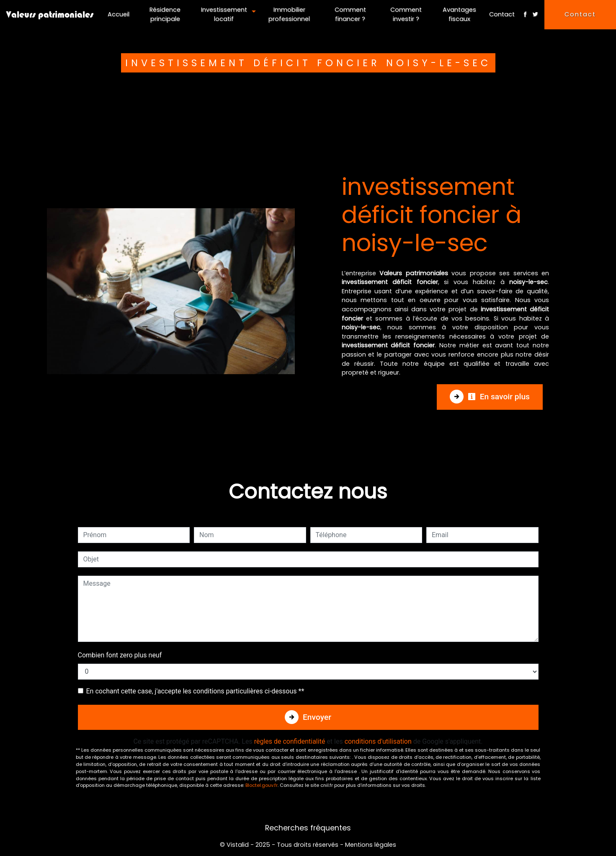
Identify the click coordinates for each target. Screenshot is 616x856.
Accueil (119, 14)
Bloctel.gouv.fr (262, 785)
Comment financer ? (350, 14)
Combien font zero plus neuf (120, 655)
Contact (502, 14)
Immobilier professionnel (289, 14)
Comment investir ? (406, 14)
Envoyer (317, 717)
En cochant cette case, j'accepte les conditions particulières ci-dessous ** (195, 691)
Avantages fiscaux (459, 14)
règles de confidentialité (290, 741)
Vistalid (238, 845)
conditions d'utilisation (378, 741)
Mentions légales (370, 845)
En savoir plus (499, 397)
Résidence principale (165, 14)
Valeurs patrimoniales (50, 14)
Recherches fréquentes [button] (308, 828)
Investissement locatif (224, 14)
